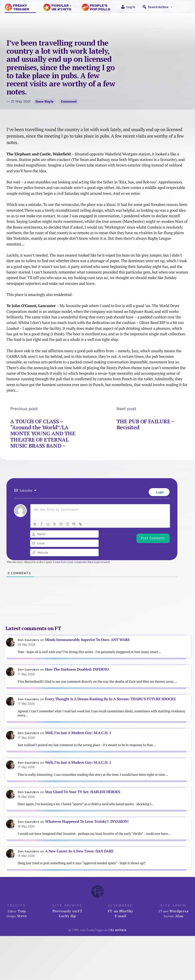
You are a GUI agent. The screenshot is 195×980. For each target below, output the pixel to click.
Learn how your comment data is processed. (82, 562)
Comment (69, 101)
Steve (22, 916)
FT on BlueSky (121, 911)
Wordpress (179, 911)
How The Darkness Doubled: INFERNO (77, 669)
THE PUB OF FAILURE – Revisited (145, 424)
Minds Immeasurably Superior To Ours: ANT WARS (87, 640)
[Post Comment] (153, 538)
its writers (118, 930)
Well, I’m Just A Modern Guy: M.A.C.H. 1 (78, 733)
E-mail (120, 916)
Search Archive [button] (160, 7)
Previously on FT (67, 911)
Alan (179, 916)
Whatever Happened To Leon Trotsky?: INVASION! (87, 821)
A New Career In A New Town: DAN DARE (79, 851)
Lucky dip (67, 916)
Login (159, 492)
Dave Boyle (44, 101)
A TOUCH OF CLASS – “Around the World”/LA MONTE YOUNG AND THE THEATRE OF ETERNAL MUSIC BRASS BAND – (43, 433)
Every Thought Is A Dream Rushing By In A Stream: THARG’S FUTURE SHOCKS (110, 699)
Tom (22, 911)
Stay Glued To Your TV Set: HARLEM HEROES (83, 792)
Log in (131, 7)
